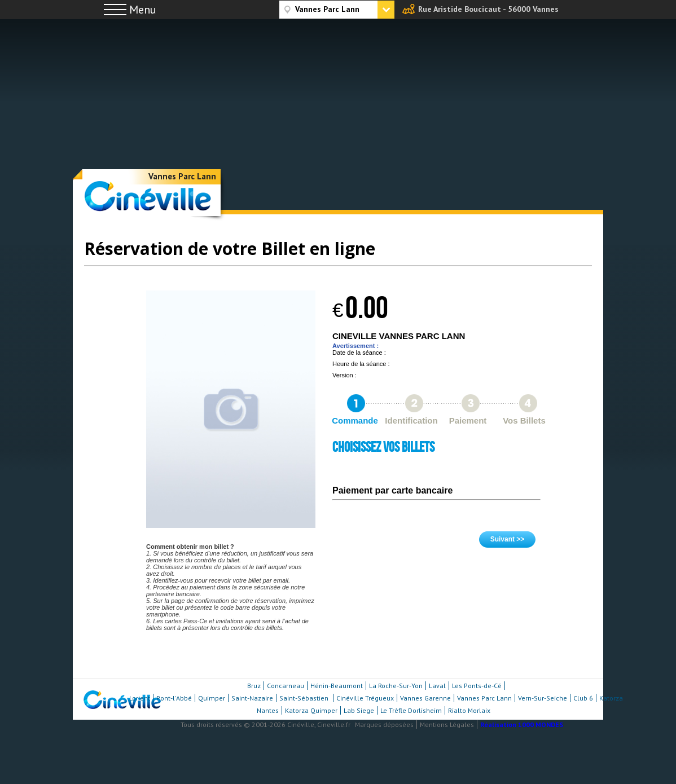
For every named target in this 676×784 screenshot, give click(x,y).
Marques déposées (384, 724)
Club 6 (583, 698)
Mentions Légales (447, 724)
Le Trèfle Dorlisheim (411, 710)
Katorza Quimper (311, 710)
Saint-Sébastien (305, 698)
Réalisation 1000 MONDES (522, 724)
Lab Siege (359, 710)
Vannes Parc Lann (182, 176)
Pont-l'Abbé (174, 698)
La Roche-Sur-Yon (396, 686)
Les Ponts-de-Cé (477, 686)
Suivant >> (508, 539)
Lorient (140, 698)
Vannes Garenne (425, 698)
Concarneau (286, 686)
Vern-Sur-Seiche (543, 698)
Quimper (212, 698)
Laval (437, 686)
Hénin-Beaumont (337, 686)
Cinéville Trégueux (365, 698)
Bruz (254, 686)
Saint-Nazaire (252, 698)
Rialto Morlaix (469, 710)
